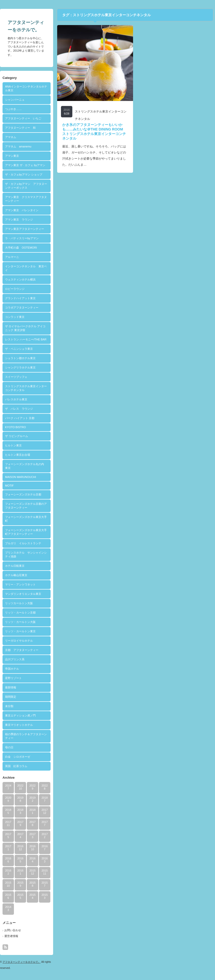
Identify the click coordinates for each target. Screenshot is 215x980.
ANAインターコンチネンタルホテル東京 (26, 88)
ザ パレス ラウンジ (19, 409)
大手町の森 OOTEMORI (21, 248)
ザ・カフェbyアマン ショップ (24, 175)
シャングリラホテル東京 (20, 367)
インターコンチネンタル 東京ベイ (26, 268)
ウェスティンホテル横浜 (20, 279)
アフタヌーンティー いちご (23, 118)
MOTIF (9, 486)
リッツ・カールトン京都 (20, 613)
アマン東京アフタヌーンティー (25, 229)
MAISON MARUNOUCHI (20, 477)
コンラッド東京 (15, 317)
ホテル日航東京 (15, 566)
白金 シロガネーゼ (18, 757)
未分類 (9, 706)
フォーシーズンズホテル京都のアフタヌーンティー (26, 506)
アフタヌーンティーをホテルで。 (21, 962)
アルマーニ (12, 257)
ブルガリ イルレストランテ (23, 543)
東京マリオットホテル (19, 725)
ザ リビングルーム (17, 436)
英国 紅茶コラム (16, 766)
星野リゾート (13, 678)
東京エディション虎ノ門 (20, 715)
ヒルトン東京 (13, 445)
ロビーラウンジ (15, 289)
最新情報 (11, 687)
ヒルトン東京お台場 (18, 455)
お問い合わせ (13, 930)
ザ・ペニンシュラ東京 (19, 349)
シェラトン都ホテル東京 (20, 358)
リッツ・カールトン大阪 (20, 622)
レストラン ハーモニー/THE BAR (26, 339)
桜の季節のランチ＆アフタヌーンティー (26, 736)
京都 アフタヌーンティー (22, 650)
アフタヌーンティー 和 (20, 128)
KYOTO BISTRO (15, 427)
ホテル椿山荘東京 (16, 575)
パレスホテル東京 (16, 399)
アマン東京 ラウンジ (19, 220)
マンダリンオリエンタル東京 (23, 594)
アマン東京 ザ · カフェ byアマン (25, 165)
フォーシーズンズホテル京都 (23, 494)
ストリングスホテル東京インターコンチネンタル (26, 388)
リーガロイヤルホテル (19, 641)
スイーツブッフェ (16, 377)
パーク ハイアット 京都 (20, 418)
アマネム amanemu (18, 146)
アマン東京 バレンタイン (22, 210)
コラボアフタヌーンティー (22, 308)
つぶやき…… (13, 109)
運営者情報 (11, 936)
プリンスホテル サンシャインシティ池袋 (26, 554)
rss (5, 947)
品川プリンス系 (15, 659)
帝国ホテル (12, 669)
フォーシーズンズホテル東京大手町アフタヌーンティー (26, 532)
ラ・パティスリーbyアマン (22, 238)
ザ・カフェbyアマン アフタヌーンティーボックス (26, 186)
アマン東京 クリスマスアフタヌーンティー (26, 199)
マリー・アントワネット (20, 584)
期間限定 (11, 697)
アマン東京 (12, 156)
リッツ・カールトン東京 (20, 631)
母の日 (9, 747)
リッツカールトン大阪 (19, 603)
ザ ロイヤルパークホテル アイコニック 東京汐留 (25, 328)
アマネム (11, 137)
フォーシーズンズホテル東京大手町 (26, 519)
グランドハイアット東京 (20, 298)
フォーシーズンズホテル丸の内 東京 (26, 466)
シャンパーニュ (15, 100)
